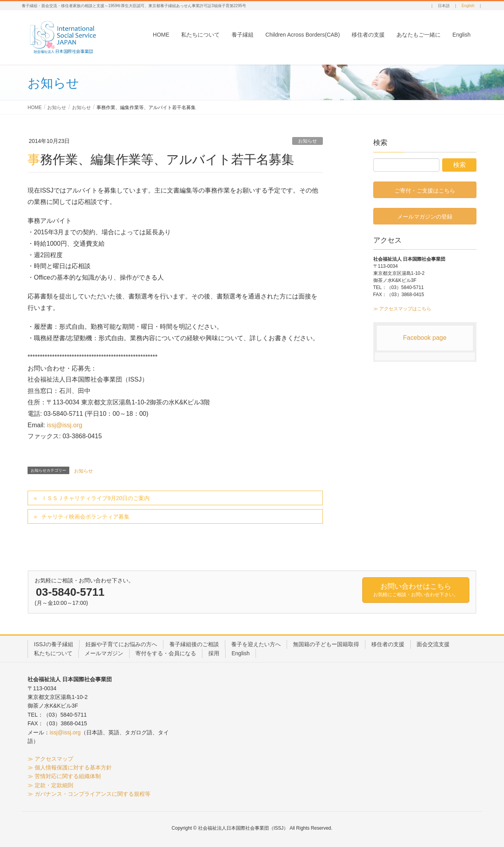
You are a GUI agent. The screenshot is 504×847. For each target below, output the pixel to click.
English (468, 6)
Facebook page (425, 338)
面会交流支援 (433, 644)
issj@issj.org (65, 425)
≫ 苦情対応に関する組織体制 (64, 776)
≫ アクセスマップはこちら (402, 309)
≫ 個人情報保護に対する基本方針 (70, 767)
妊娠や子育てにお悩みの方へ (121, 644)
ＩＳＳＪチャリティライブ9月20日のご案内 (95, 498)
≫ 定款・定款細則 (50, 785)
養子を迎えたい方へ (256, 644)
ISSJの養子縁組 (54, 644)
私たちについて (53, 653)
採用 (214, 653)
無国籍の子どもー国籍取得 (326, 644)
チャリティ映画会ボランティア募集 (85, 517)
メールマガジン (104, 653)
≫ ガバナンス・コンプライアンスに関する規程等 (89, 794)
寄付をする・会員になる (166, 653)
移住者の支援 (388, 644)
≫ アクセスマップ (50, 759)
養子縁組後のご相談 (194, 644)
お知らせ (308, 141)
